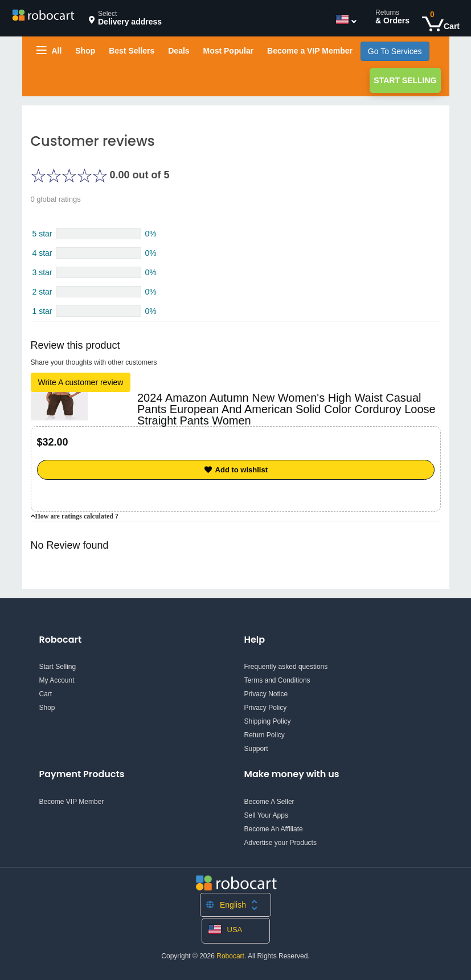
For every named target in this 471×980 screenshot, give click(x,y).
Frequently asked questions (286, 667)
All (49, 51)
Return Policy (265, 735)
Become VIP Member (72, 802)
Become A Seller (269, 802)
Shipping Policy (268, 721)
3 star (42, 272)
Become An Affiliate (274, 829)
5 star (42, 234)
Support (256, 749)
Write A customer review (81, 382)
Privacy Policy (266, 708)
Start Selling (405, 80)
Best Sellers (132, 51)
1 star (42, 311)
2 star (42, 292)
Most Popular (228, 51)
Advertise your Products (280, 843)
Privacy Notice (266, 694)
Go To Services (395, 51)
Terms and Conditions (277, 680)
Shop (85, 51)
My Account (57, 680)
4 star (42, 253)
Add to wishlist (235, 470)
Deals (179, 51)
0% (150, 234)
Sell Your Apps (266, 815)
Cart (46, 694)
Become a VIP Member (310, 51)
